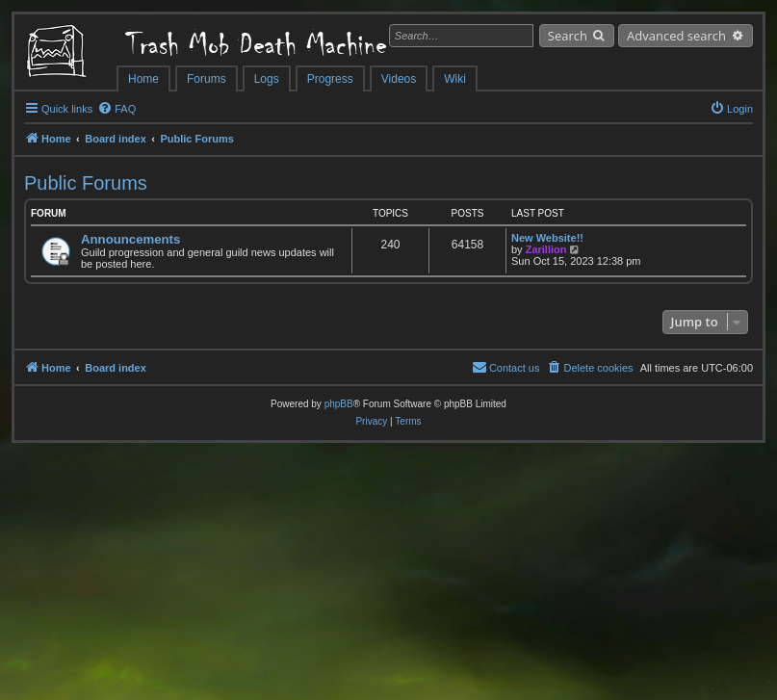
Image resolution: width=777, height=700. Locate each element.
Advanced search (676, 36)
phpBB (339, 404)
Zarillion (546, 249)
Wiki (455, 79)
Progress (330, 79)
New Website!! (547, 238)
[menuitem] (117, 109)
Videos (399, 79)
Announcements (130, 239)
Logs (267, 79)
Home (143, 79)
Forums (207, 79)
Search (568, 36)
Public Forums (86, 183)
